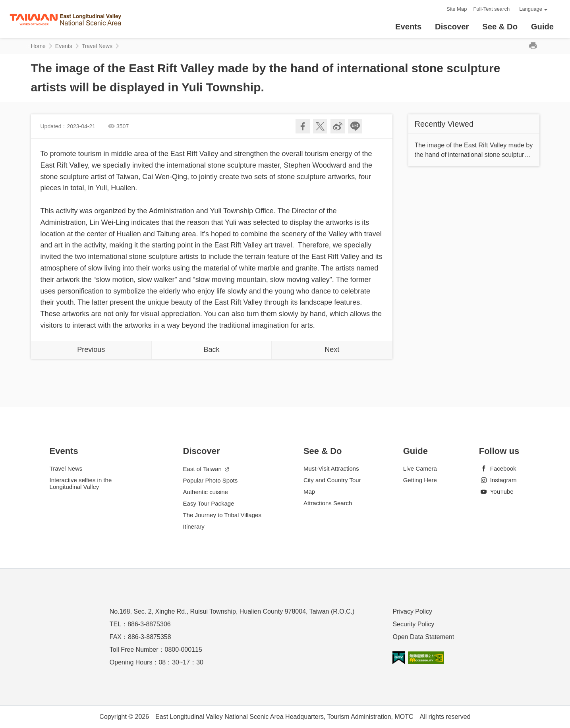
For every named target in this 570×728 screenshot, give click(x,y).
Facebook (498, 468)
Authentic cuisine (206, 492)
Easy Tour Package (209, 503)
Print (533, 46)
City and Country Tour (332, 480)
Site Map (457, 9)
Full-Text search (491, 9)
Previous (91, 350)
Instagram (498, 480)
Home (38, 46)
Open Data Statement (423, 637)
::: (438, 9)
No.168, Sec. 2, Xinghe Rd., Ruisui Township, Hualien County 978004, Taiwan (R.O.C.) (232, 611)
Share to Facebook (303, 126)
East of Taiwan (206, 469)
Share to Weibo (338, 126)
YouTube (496, 491)
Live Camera (420, 468)
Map (309, 491)
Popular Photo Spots (211, 480)
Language (531, 9)
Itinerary (194, 526)
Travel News (97, 46)
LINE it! (355, 126)
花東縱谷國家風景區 (65, 19)
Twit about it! (320, 126)
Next (332, 350)
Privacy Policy (412, 611)
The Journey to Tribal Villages (222, 515)
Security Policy (413, 624)
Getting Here (420, 480)
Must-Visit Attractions (331, 468)
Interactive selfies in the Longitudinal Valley (81, 483)
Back (211, 350)
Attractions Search (328, 503)
